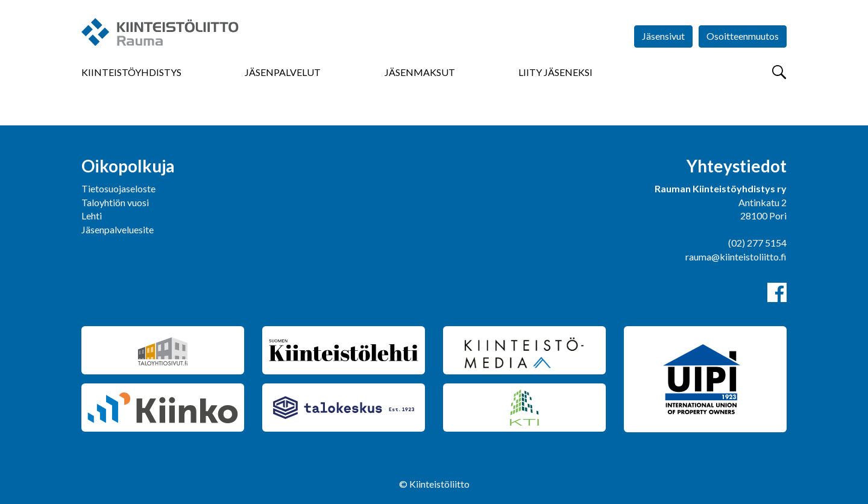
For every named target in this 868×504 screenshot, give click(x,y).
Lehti (92, 216)
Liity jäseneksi (555, 72)
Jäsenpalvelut (283, 72)
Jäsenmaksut (420, 72)
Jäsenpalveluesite (118, 229)
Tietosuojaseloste (118, 188)
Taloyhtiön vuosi (115, 202)
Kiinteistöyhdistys (131, 72)
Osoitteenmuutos (743, 36)
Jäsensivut (663, 36)
